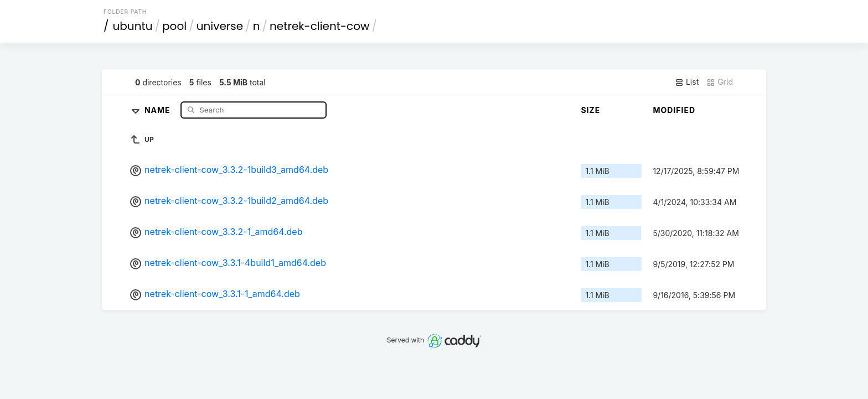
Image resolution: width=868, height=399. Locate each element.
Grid (720, 82)
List (687, 82)
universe (220, 26)
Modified (674, 110)
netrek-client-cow (319, 26)
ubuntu (133, 26)
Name (159, 109)
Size (590, 110)
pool (174, 26)
